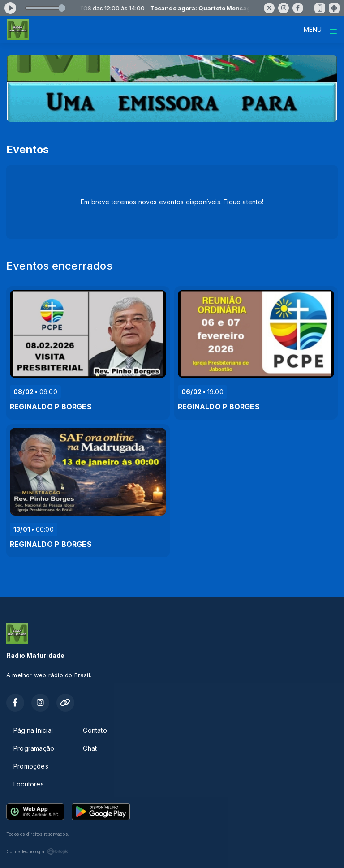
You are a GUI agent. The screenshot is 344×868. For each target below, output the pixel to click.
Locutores (29, 784)
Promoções (31, 766)
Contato (95, 730)
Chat (90, 748)
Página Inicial (33, 730)
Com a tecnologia (37, 851)
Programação (34, 748)
